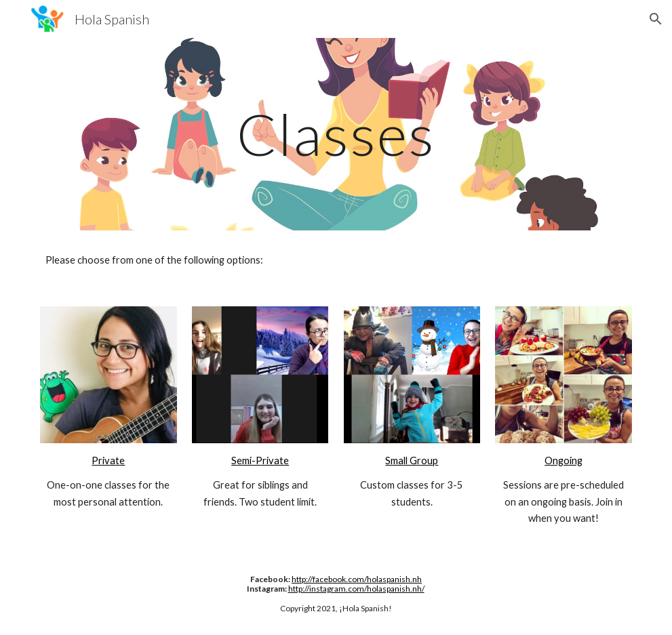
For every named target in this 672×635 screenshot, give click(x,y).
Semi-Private (260, 460)
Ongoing (564, 460)
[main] (336, 134)
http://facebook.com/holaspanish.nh (357, 579)
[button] (656, 19)
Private (108, 460)
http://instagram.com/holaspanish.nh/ (356, 589)
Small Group (412, 460)
